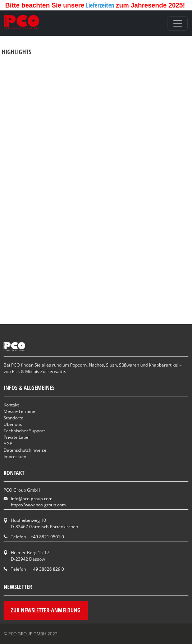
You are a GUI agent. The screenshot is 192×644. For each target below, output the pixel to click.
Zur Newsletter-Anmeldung (46, 610)
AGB (8, 444)
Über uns (13, 424)
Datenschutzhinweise (25, 450)
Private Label (17, 437)
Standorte (13, 418)
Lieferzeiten (101, 5)
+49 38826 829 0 (47, 569)
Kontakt (11, 405)
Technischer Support (24, 431)
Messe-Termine (19, 411)
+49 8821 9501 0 (47, 537)
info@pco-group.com (32, 499)
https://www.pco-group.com (38, 505)
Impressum (15, 457)
